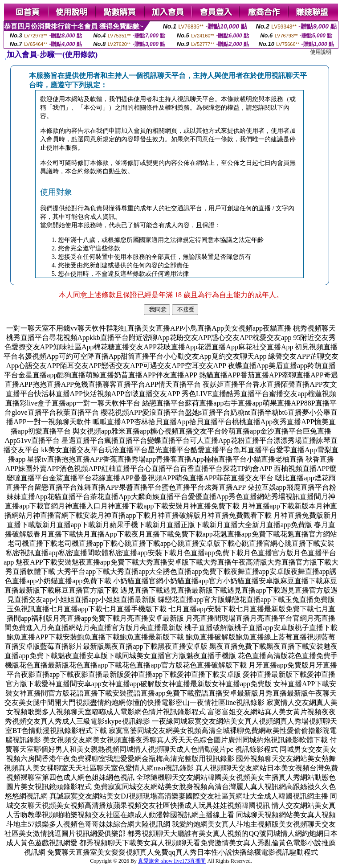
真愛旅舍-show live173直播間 (172, 861)
